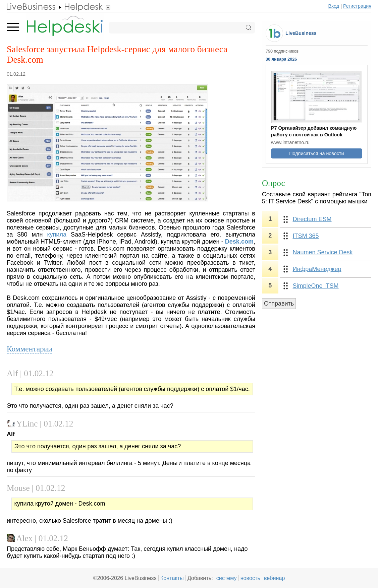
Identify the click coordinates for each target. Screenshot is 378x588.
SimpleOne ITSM (316, 286)
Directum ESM (312, 219)
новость (250, 578)
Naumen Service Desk (323, 252)
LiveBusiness (301, 33)
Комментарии (30, 349)
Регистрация (357, 6)
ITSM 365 (306, 236)
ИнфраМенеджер (317, 269)
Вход (334, 6)
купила (57, 235)
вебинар (275, 578)
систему (227, 578)
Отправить (279, 304)
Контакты (172, 578)
